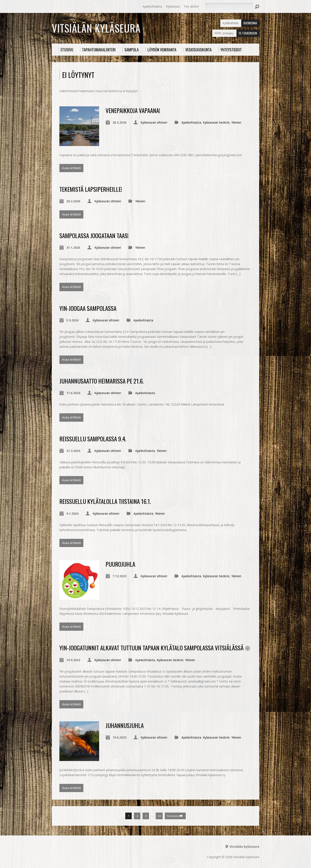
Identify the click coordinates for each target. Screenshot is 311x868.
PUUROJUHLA (120, 564)
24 (159, 816)
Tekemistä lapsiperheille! (91, 189)
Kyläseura (173, 6)
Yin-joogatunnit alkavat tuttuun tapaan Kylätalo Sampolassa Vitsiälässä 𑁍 (155, 648)
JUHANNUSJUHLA (125, 725)
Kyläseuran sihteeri (154, 122)
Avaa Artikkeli (71, 168)
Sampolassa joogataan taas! (94, 235)
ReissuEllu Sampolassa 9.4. (93, 439)
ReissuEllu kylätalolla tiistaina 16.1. (105, 501)
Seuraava (175, 816)
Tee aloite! (191, 6)
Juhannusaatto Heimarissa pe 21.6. (102, 381)
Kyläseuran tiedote (216, 122)
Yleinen (236, 122)
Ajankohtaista (152, 6)
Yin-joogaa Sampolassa (88, 308)
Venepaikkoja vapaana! (133, 110)
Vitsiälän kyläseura (96, 28)
